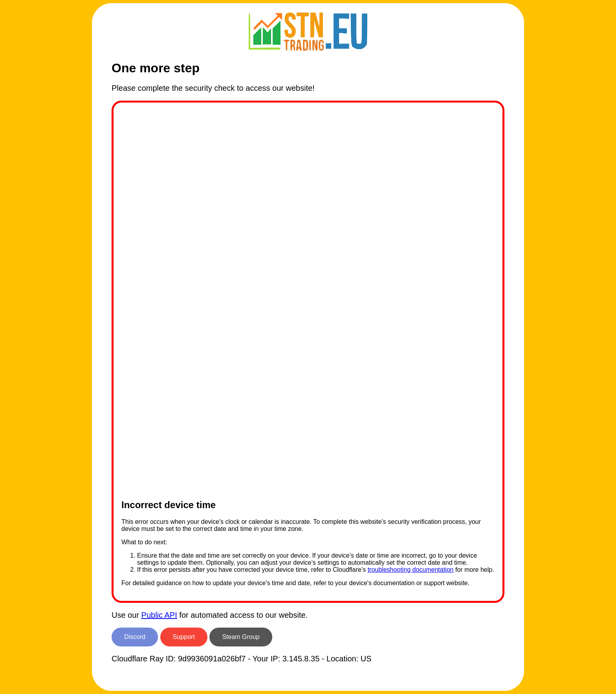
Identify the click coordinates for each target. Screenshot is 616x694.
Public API (159, 615)
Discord (135, 637)
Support (184, 637)
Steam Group (241, 637)
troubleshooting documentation (411, 570)
